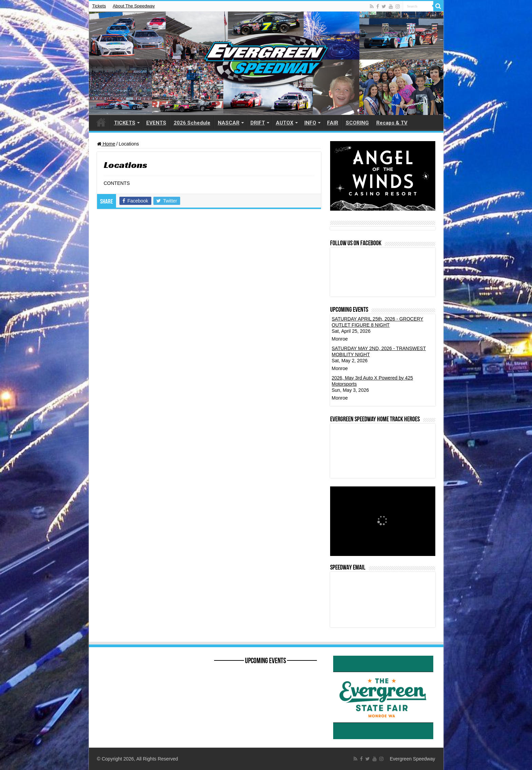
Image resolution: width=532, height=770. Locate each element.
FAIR (333, 123)
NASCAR (229, 123)
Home (106, 144)
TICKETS (125, 123)
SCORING (357, 123)
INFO (310, 123)
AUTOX (285, 123)
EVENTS (156, 123)
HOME (101, 122)
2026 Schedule (192, 123)
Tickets (99, 6)
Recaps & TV (392, 123)
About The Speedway (134, 6)
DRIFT (258, 123)
